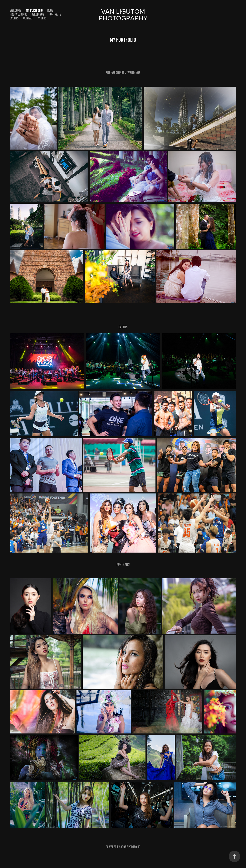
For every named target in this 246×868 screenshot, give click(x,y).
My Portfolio (34, 10)
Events (14, 18)
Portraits (55, 14)
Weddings (38, 14)
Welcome (15, 10)
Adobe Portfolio (130, 847)
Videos (42, 18)
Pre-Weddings (19, 14)
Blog (50, 10)
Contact (28, 18)
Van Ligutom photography (123, 14)
